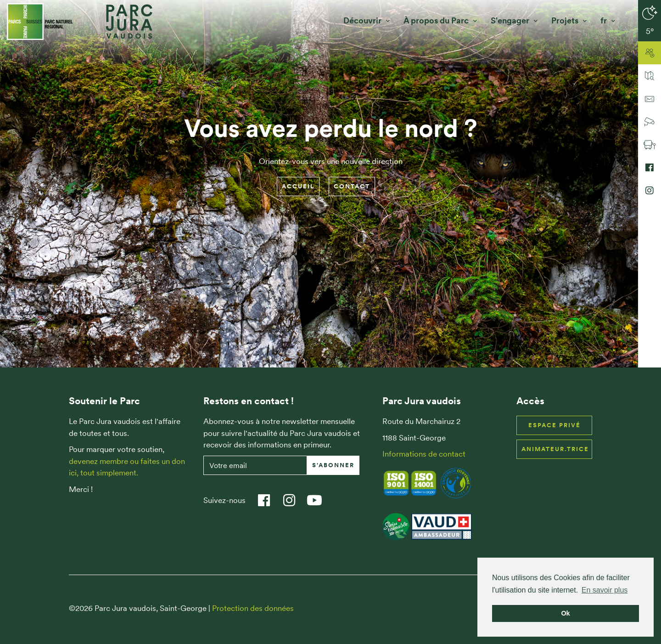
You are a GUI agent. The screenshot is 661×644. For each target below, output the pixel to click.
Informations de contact (424, 454)
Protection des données (253, 608)
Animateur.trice (555, 449)
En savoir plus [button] (605, 590)
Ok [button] (565, 613)
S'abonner (333, 465)
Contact (352, 186)
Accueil (298, 186)
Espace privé (555, 425)
